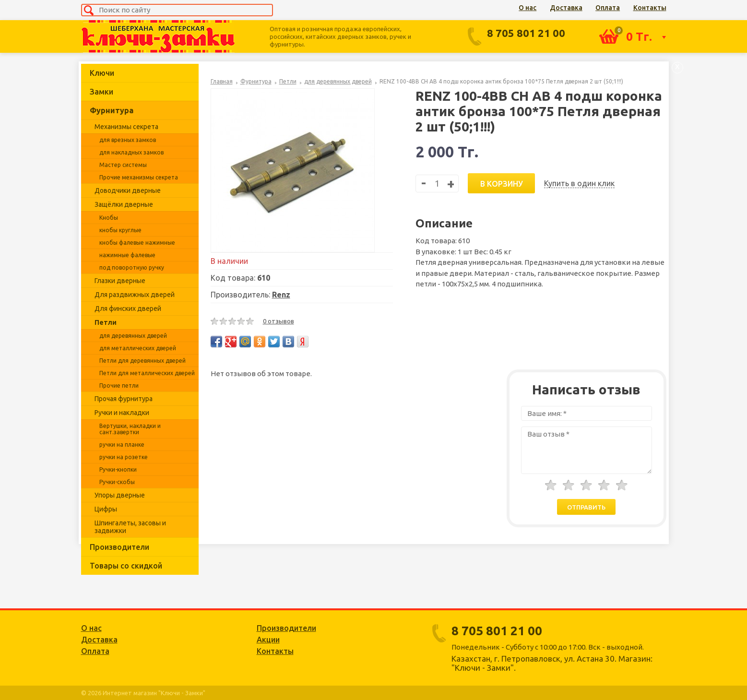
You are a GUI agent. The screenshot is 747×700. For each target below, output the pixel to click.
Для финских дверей (128, 308)
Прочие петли (119, 386)
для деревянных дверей (133, 336)
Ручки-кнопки (118, 469)
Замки (101, 92)
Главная (222, 81)
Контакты (650, 8)
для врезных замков (128, 140)
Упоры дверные (120, 495)
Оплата (608, 8)
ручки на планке (122, 445)
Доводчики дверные (128, 190)
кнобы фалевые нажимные (137, 243)
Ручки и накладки (122, 413)
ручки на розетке (124, 457)
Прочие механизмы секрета (139, 177)
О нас (528, 8)
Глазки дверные (120, 281)
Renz (281, 295)
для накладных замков (131, 152)
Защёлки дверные (124, 204)
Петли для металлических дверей (147, 373)
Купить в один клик (579, 183)
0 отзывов (279, 321)
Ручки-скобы (117, 482)
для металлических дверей (138, 348)
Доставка (566, 8)
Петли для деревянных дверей (142, 361)
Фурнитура (112, 110)
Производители (119, 547)
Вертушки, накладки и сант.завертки (130, 429)
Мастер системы (123, 165)
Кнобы (109, 218)
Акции (268, 640)
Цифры (106, 509)
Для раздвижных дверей (135, 295)
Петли (106, 322)
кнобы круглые (120, 230)
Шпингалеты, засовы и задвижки (130, 527)
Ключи (102, 73)
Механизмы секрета (126, 127)
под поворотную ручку (132, 267)
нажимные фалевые (127, 255)
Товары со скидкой (126, 566)
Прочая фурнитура (124, 399)
